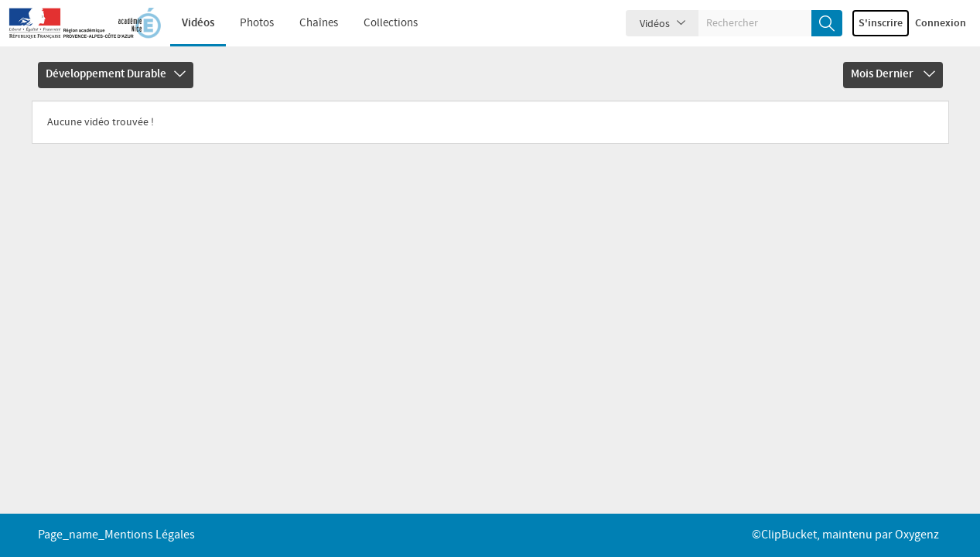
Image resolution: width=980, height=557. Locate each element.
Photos (257, 23)
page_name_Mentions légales (116, 535)
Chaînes (319, 23)
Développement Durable (116, 74)
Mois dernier (893, 74)
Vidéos (198, 23)
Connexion (941, 23)
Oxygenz (917, 535)
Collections (391, 23)
